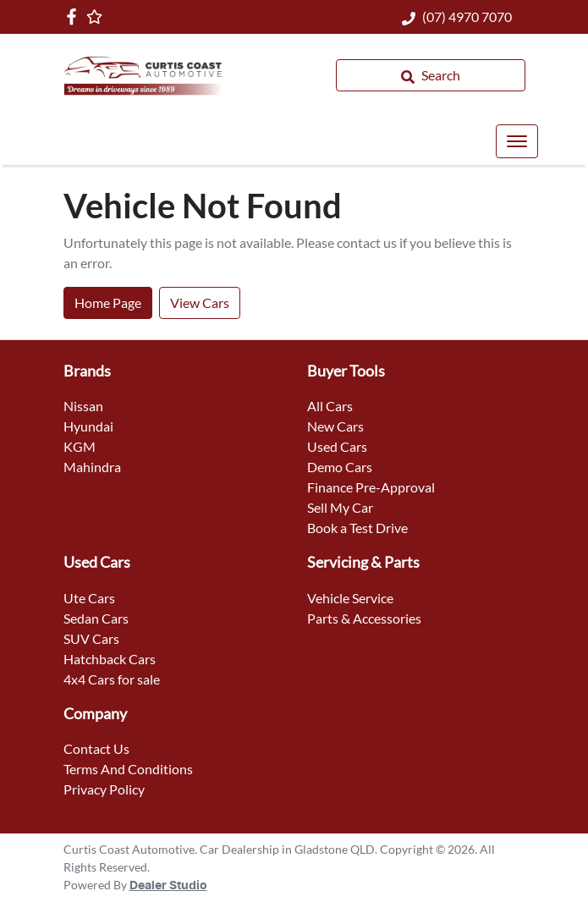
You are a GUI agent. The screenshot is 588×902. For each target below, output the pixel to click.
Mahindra (92, 467)
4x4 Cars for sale (112, 679)
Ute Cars (89, 598)
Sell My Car (340, 507)
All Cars (330, 406)
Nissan (83, 406)
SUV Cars (91, 638)
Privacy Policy (104, 789)
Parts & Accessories (364, 618)
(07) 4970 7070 (467, 16)
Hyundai (88, 426)
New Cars (335, 426)
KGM (80, 446)
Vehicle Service (350, 598)
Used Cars (337, 446)
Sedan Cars (96, 618)
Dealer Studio (168, 886)
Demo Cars (340, 467)
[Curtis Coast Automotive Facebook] (75, 16)
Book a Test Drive (357, 528)
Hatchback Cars (110, 659)
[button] (517, 141)
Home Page (108, 302)
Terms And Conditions (128, 769)
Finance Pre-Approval (371, 487)
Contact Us (96, 748)
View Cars (200, 302)
